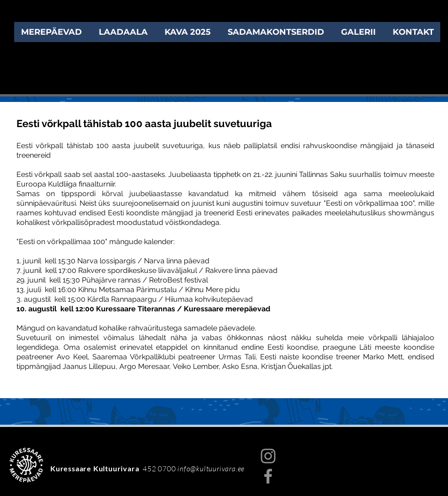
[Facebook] (268, 476)
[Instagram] (268, 456)
